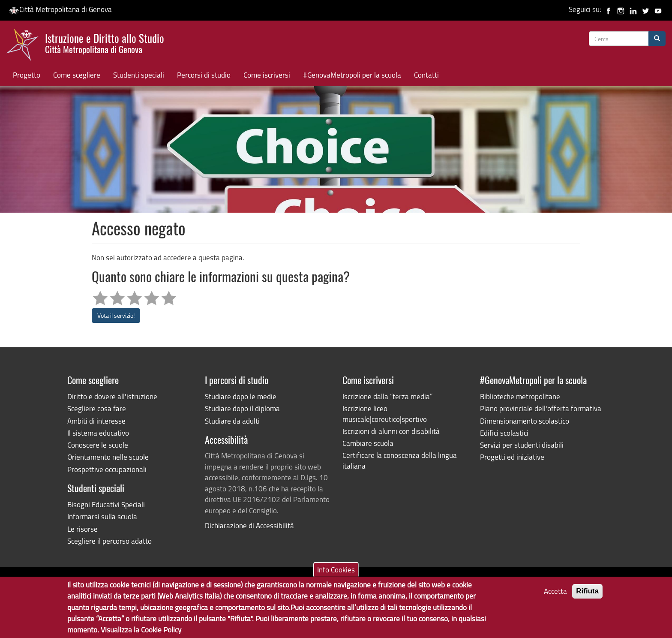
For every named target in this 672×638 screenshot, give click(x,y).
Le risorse (82, 529)
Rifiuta (587, 595)
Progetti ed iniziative (512, 457)
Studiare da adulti (232, 421)
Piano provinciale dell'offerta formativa (541, 408)
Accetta (555, 595)
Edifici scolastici (504, 433)
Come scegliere (77, 75)
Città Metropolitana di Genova (60, 9)
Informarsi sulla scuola (102, 516)
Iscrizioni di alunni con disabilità (391, 431)
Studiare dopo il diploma (242, 408)
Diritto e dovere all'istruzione (112, 396)
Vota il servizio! (116, 315)
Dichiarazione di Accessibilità (249, 525)
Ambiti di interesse (96, 421)
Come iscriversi (267, 75)
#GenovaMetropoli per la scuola (352, 75)
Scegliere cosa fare (97, 408)
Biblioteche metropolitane (520, 396)
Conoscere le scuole (98, 445)
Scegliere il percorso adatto (109, 541)
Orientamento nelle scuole (108, 457)
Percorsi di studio (204, 75)
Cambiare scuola (368, 443)
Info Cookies (336, 573)
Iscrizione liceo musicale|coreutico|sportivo (385, 414)
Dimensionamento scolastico (525, 421)
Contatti (426, 75)
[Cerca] (657, 39)
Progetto (27, 75)
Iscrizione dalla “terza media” (387, 396)
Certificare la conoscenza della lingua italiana (400, 460)
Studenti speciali (139, 75)
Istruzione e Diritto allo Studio (105, 42)
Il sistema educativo (98, 433)
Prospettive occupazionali (107, 469)
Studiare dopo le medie (241, 396)
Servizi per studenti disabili (522, 445)
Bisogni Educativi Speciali (106, 504)
